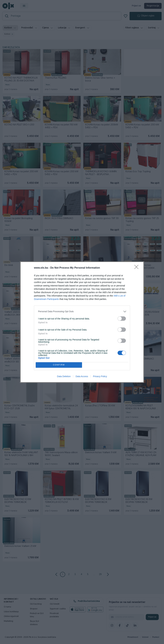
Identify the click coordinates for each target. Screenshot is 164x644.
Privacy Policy (100, 376)
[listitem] (82, 311)
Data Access (82, 376)
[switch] (122, 319)
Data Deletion (64, 376)
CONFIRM (59, 365)
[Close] (137, 268)
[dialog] (82, 322)
